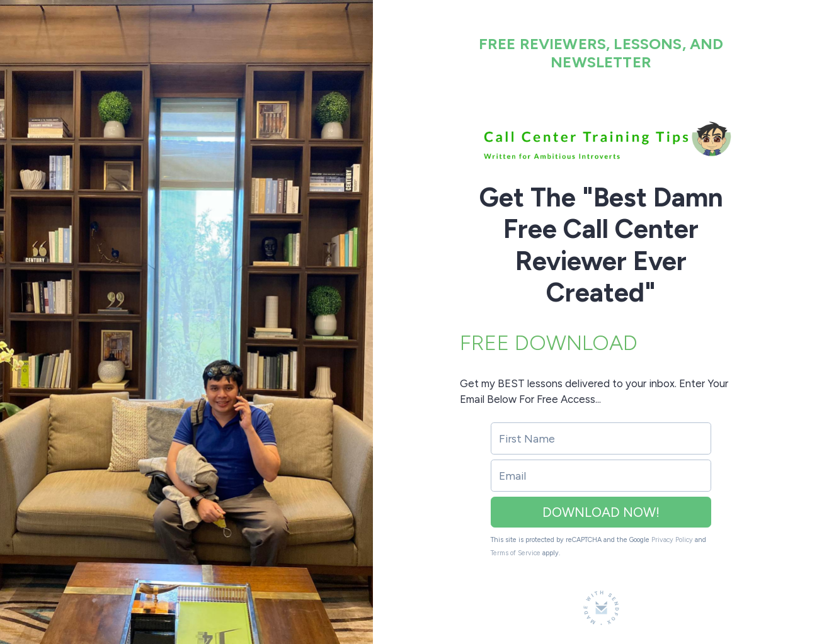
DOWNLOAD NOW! (601, 512)
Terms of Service (516, 553)
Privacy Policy (672, 540)
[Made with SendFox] (601, 608)
